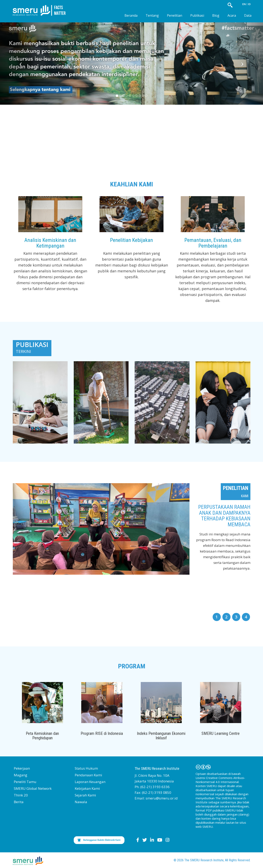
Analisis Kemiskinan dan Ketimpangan (50, 243)
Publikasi (197, 15)
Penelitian (175, 15)
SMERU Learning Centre (221, 733)
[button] (20, 60)
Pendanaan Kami (88, 775)
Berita (19, 802)
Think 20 (21, 795)
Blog (216, 15)
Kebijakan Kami (87, 788)
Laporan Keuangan (90, 782)
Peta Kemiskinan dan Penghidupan (42, 736)
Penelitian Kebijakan (131, 240)
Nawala (81, 802)
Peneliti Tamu (25, 782)
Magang (21, 775)
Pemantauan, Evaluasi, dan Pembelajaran (213, 243)
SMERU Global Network (33, 788)
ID (249, 4)
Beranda (131, 15)
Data (248, 15)
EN (244, 4)
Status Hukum (86, 768)
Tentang (152, 15)
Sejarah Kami (85, 795)
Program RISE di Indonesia (102, 733)
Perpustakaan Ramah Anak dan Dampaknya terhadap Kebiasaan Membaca (224, 516)
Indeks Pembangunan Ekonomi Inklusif (161, 736)
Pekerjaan (22, 768)
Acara (232, 15)
